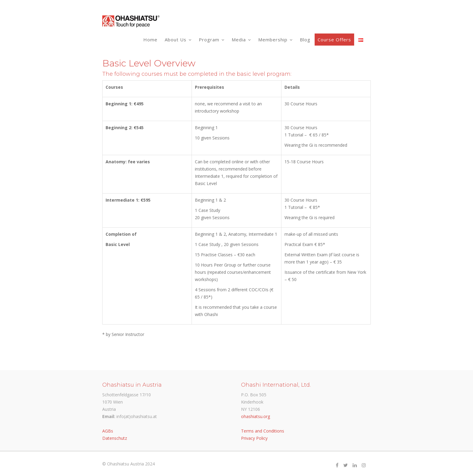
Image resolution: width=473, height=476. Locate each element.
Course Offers (334, 40)
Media (239, 40)
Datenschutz (115, 438)
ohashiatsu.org (256, 416)
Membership (273, 40)
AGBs (108, 431)
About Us (176, 40)
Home (150, 40)
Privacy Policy (254, 438)
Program (209, 40)
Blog (305, 40)
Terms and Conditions (263, 431)
